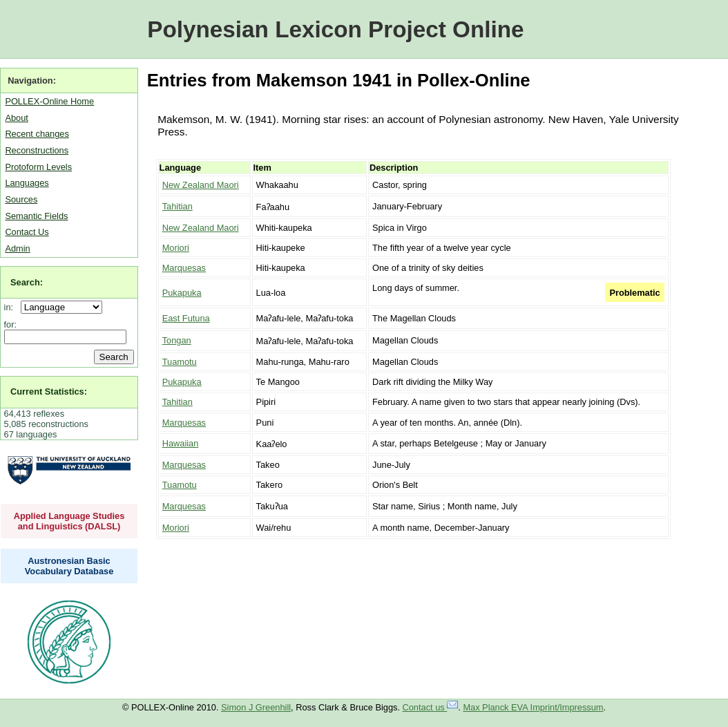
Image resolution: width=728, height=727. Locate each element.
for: (11, 324)
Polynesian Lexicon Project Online (335, 29)
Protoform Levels (38, 167)
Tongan (177, 340)
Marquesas (184, 268)
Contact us (431, 707)
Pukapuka (182, 293)
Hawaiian (181, 443)
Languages (27, 183)
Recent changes (37, 134)
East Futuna (186, 318)
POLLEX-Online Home (49, 101)
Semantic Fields (36, 216)
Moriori (176, 248)
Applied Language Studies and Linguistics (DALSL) (69, 521)
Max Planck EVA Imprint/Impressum (533, 707)
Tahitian (178, 206)
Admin (17, 248)
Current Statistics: (49, 391)
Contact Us (27, 232)
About (16, 118)
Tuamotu (180, 362)
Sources (21, 199)
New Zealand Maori (201, 185)
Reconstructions (37, 150)
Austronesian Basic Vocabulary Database (69, 566)
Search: (27, 282)
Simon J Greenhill (256, 707)
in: (11, 307)
